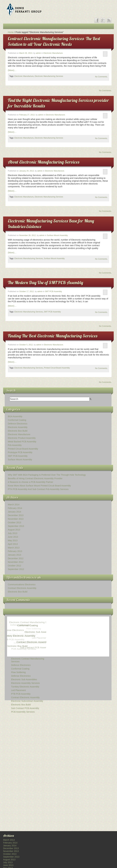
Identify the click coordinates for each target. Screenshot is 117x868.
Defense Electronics (21, 676)
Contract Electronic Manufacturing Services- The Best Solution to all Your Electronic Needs (54, 41)
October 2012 (14, 566)
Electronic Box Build (18, 431)
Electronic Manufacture (53, 53)
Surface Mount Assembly (57, 235)
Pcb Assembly (15, 445)
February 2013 (15, 551)
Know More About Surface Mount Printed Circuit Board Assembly (39, 486)
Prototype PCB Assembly (20, 452)
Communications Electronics (22, 584)
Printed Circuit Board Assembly (57, 368)
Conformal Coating (17, 420)
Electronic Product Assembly (22, 438)
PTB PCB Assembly (21, 694)
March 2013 (14, 548)
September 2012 (16, 569)
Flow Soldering (18, 672)
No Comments (101, 77)
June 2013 (13, 537)
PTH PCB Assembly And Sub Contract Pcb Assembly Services (38, 489)
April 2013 (13, 544)
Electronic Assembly (18, 427)
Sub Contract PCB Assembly (25, 708)
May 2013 (13, 540)
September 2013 (16, 526)
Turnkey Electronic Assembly (25, 687)
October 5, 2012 (26, 345)
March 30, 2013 (26, 53)
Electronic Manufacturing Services (49, 76)
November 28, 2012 (27, 235)
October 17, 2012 (27, 291)
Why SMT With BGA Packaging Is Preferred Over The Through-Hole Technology (47, 475)
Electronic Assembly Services (25, 683)
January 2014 (14, 512)
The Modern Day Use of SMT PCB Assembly (45, 282)
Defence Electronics (18, 424)
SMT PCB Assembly (53, 291)
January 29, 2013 (27, 171)
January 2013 (14, 555)
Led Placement (18, 690)
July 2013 (13, 533)
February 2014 (15, 508)
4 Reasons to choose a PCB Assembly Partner (30, 482)
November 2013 (16, 519)
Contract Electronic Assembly (22, 588)
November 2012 (16, 562)
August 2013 (14, 530)
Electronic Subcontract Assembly (27, 701)
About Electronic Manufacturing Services (44, 162)
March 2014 (14, 505)
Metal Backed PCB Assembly (22, 442)
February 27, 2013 (27, 115)
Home (11, 32)
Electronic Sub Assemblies (24, 679)
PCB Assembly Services (23, 712)
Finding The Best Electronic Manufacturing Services (53, 336)
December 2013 (16, 515)
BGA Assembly (15, 416)
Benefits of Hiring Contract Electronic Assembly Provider (35, 478)
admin (38, 53)
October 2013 (14, 522)
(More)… (12, 70)
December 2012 (16, 558)
